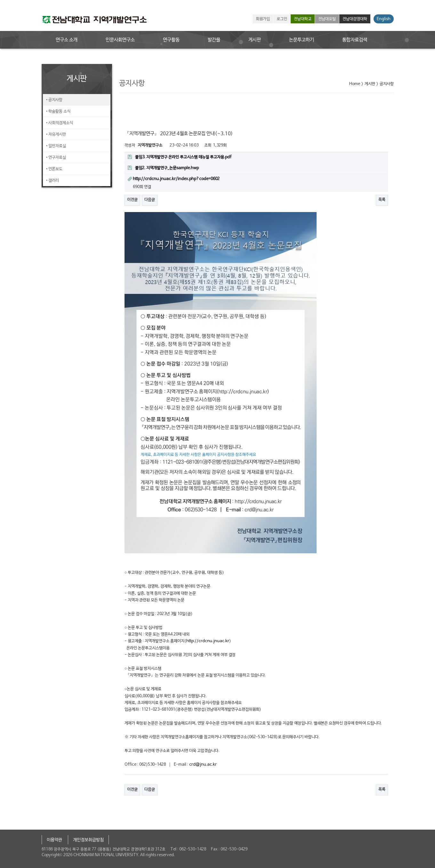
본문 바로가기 (0, 0)
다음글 (150, 200)
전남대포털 (327, 19)
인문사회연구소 (120, 40)
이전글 (132, 200)
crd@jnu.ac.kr (203, 765)
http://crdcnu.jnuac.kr (208, 641)
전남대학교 (303, 19)
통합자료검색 (355, 40)
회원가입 (263, 19)
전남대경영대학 (355, 19)
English (384, 19)
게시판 (255, 40)
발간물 (214, 40)
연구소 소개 (67, 40)
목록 (382, 200)
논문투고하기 (302, 40)
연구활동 (171, 40)
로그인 (282, 19)
